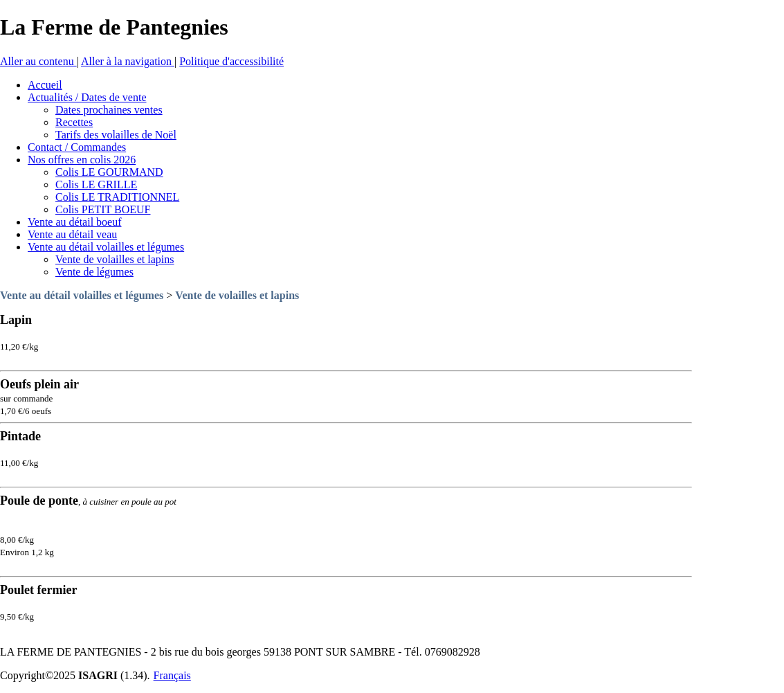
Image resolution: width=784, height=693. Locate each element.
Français (172, 675)
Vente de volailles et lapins (237, 295)
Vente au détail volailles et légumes (82, 295)
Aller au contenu (38, 61)
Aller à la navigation (128, 61)
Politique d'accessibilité (231, 61)
